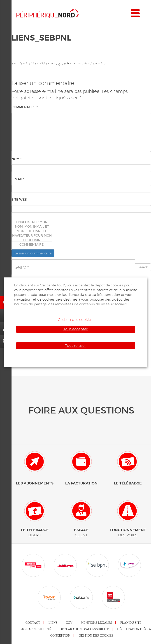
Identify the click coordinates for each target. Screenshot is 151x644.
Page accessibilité (35, 629)
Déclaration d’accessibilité (84, 629)
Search (143, 267)
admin (69, 64)
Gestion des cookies (96, 636)
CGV (69, 623)
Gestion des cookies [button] (75, 320)
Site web (19, 199)
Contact (33, 623)
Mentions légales (96, 623)
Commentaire (25, 107)
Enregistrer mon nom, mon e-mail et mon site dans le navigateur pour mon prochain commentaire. (32, 231)
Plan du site (131, 623)
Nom (16, 159)
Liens (53, 623)
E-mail (18, 179)
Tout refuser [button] (75, 346)
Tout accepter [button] (75, 329)
